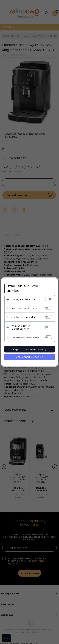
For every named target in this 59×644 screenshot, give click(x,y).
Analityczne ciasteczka (23, 317)
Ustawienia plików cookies (22, 288)
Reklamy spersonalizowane (25, 338)
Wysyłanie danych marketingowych (21, 327)
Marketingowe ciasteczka (25, 308)
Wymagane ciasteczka (23, 299)
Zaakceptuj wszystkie (30, 357)
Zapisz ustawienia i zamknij (30, 349)
